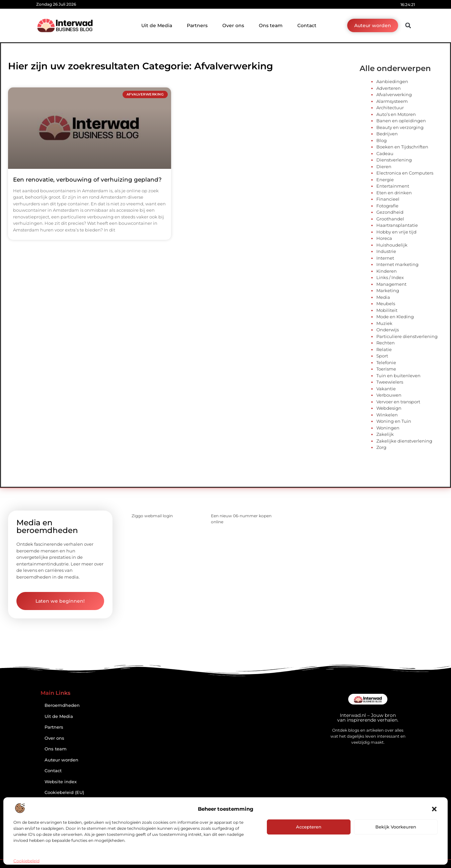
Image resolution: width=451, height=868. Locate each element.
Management (391, 284)
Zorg (381, 447)
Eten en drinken (394, 193)
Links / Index (390, 277)
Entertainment (393, 186)
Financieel (388, 199)
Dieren (384, 166)
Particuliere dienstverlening (407, 336)
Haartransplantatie (397, 225)
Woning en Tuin (394, 421)
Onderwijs (388, 330)
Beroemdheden (62, 705)
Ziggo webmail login (152, 516)
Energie (385, 180)
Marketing (388, 290)
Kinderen (387, 271)
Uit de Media (157, 25)
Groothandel (390, 219)
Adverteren (389, 88)
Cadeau (385, 153)
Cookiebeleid (26, 861)
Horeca (384, 238)
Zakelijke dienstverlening (404, 441)
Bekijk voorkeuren (396, 827)
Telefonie (386, 362)
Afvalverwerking (394, 94)
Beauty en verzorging (400, 127)
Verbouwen (389, 395)
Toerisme (386, 369)
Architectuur (390, 108)
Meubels (386, 304)
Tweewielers (390, 382)
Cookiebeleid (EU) (64, 792)
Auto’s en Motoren (396, 114)
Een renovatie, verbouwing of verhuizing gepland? (87, 180)
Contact (307, 25)
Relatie (384, 349)
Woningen (388, 428)
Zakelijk (385, 434)
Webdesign (389, 408)
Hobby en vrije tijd (396, 232)
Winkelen (387, 415)
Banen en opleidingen (401, 121)
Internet (385, 258)
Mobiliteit (387, 310)
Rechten (386, 343)
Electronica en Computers (405, 173)
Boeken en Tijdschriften (402, 147)
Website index (61, 782)
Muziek (384, 323)
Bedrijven (387, 134)
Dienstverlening (394, 160)
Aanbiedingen (392, 81)
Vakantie (386, 389)
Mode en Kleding (395, 317)
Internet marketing (397, 264)
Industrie (386, 251)
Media (383, 297)
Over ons (233, 25)
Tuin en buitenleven (398, 376)
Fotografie (387, 206)
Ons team (271, 25)
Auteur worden (61, 760)
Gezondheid (390, 212)
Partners (197, 25)
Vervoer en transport (398, 402)
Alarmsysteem (392, 101)
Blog (382, 140)
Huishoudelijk (392, 245)
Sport (382, 356)
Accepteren (309, 827)
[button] (434, 809)
